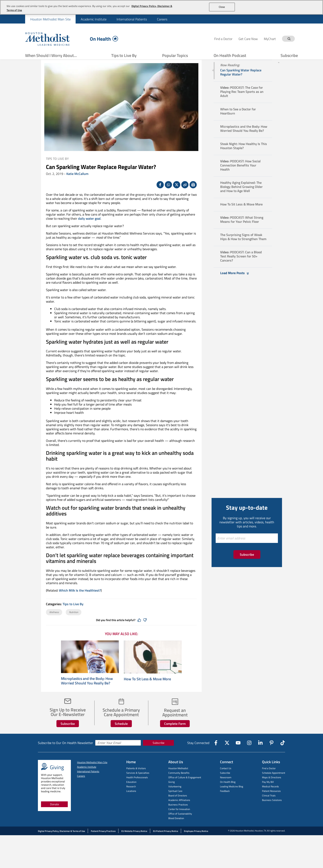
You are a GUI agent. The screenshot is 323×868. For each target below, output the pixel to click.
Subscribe (289, 55)
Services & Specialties (138, 783)
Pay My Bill (268, 792)
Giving (171, 792)
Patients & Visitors (136, 779)
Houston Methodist (178, 779)
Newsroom (226, 788)
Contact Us (226, 779)
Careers (162, 19)
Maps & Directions (272, 788)
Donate (54, 814)
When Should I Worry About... (51, 55)
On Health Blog (228, 792)
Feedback (225, 801)
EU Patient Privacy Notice (166, 841)
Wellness (54, 622)
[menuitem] (50, 19)
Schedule (121, 734)
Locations (131, 801)
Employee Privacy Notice (196, 841)
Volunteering (175, 797)
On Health (104, 39)
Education (131, 792)
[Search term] (289, 39)
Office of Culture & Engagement (185, 788)
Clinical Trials (269, 806)
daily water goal (89, 229)
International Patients (132, 19)
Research (131, 797)
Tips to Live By (124, 55)
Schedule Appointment (274, 783)
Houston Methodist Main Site (50, 19)
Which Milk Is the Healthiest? (80, 601)
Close (222, 7)
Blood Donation (176, 828)
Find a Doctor (269, 779)
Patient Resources (271, 801)
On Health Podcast (230, 55)
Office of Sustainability (180, 824)
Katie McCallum (77, 184)
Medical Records (270, 797)
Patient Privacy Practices (103, 841)
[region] (161, 7)
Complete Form (175, 734)
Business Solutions (272, 810)
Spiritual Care (175, 801)
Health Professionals (137, 788)
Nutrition (74, 622)
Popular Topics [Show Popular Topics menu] (175, 55)
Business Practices (178, 815)
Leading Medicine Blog (232, 797)
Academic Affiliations (179, 810)
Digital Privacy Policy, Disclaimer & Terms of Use (61, 841)
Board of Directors (178, 806)
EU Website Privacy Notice (134, 841)
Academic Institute (94, 19)
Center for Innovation (179, 819)
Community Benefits (179, 783)
